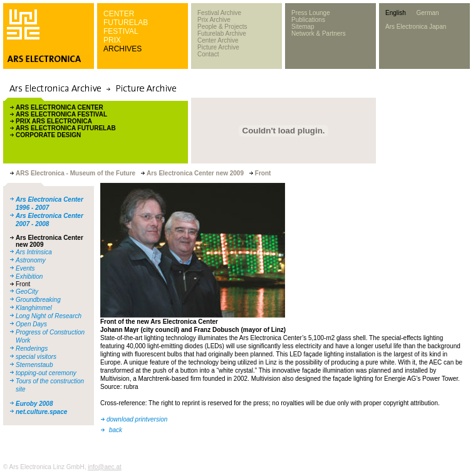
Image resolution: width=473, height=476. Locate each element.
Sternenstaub (34, 365)
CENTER (119, 14)
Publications (308, 20)
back (116, 430)
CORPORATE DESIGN (48, 135)
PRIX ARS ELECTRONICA (54, 121)
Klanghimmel (34, 308)
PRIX (112, 40)
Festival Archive (219, 13)
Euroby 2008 (34, 404)
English (396, 13)
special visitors (36, 357)
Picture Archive (218, 47)
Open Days (31, 324)
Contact (208, 54)
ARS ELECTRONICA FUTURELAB (66, 128)
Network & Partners (319, 34)
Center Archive (218, 40)
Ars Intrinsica (34, 252)
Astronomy (31, 260)
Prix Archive (214, 20)
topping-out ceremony (46, 373)
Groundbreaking (38, 300)
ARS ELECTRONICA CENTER (60, 107)
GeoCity (27, 292)
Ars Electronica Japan (416, 27)
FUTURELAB (126, 23)
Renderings (32, 349)
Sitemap (303, 27)
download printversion (137, 419)
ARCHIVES (122, 49)
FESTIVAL (121, 31)
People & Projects (222, 27)
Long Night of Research (49, 316)
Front (23, 284)
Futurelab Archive (222, 34)
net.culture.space (41, 412)
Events (25, 268)
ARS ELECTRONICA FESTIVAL (61, 114)
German (427, 13)
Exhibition (29, 277)
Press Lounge (311, 13)
